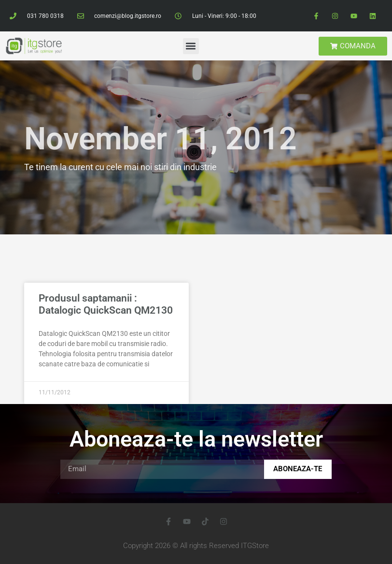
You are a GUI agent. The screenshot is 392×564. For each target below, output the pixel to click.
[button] (191, 46)
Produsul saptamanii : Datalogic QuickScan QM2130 (106, 304)
